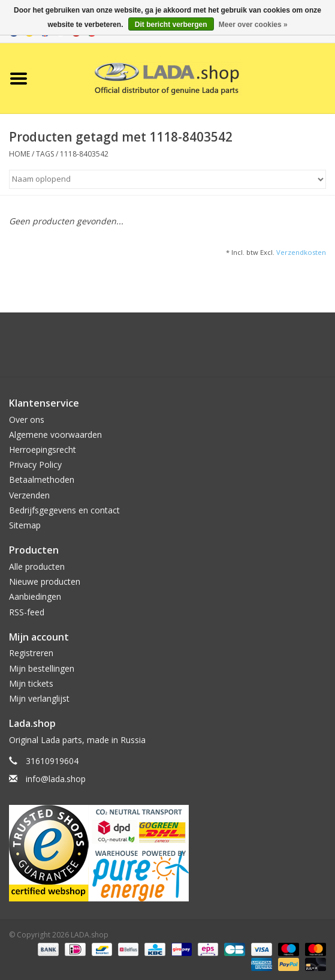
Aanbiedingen (35, 596)
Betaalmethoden (42, 480)
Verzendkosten (301, 252)
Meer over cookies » (253, 25)
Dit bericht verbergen (171, 25)
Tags (45, 154)
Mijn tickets (31, 683)
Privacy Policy (35, 465)
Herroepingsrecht (43, 450)
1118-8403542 (84, 154)
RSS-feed (27, 612)
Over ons (27, 420)
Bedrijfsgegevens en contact (64, 510)
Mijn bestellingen (42, 668)
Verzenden (29, 495)
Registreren (31, 653)
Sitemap (25, 525)
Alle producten (37, 566)
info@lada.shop (56, 779)
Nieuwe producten (45, 581)
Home (19, 154)
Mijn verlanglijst (39, 698)
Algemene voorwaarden (55, 435)
